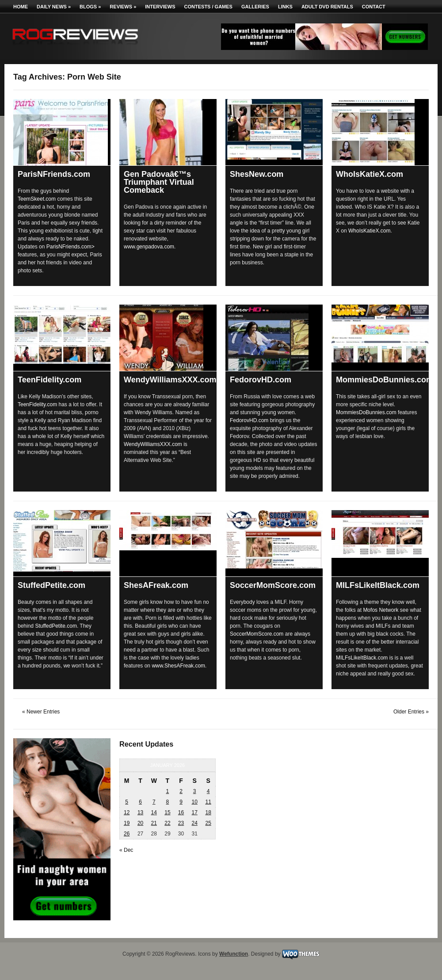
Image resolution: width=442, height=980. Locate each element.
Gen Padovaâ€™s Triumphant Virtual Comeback (159, 182)
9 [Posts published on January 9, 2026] (181, 802)
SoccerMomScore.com (273, 585)
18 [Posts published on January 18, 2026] (208, 812)
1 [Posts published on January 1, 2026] (168, 791)
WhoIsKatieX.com (370, 174)
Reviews (123, 7)
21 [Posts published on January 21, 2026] (154, 823)
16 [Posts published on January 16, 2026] (181, 812)
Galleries (255, 7)
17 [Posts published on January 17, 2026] (194, 812)
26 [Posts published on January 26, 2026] (127, 834)
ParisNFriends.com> (70, 247)
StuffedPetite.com (51, 585)
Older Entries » (411, 712)
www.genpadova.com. (150, 247)
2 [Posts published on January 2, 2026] (181, 791)
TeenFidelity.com (50, 380)
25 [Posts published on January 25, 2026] (208, 823)
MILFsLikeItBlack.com (378, 585)
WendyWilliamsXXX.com (170, 380)
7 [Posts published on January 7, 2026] (154, 802)
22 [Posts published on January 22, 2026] (167, 823)
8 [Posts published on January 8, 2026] (168, 802)
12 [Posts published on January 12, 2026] (127, 812)
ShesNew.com (257, 174)
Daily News (54, 7)
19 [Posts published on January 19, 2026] (127, 823)
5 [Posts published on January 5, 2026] (127, 802)
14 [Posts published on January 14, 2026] (154, 812)
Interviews (160, 7)
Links (285, 7)
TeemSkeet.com (37, 199)
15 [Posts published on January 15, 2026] (167, 812)
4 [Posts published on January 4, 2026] (208, 791)
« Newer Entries (41, 712)
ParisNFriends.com (54, 174)
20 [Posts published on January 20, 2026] (140, 823)
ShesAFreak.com (156, 585)
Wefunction (234, 954)
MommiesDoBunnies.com (385, 380)
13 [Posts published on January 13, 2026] (140, 812)
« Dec (126, 850)
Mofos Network (381, 610)
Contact (374, 7)
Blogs (90, 7)
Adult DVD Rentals (327, 7)
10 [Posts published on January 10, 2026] (194, 802)
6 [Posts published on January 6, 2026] (140, 802)
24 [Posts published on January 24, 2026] (194, 823)
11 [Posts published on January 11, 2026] (208, 802)
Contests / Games (208, 7)
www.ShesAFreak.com (178, 666)
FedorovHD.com (261, 380)
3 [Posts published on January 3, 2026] (195, 791)
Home (21, 7)
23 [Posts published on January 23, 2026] (181, 823)
